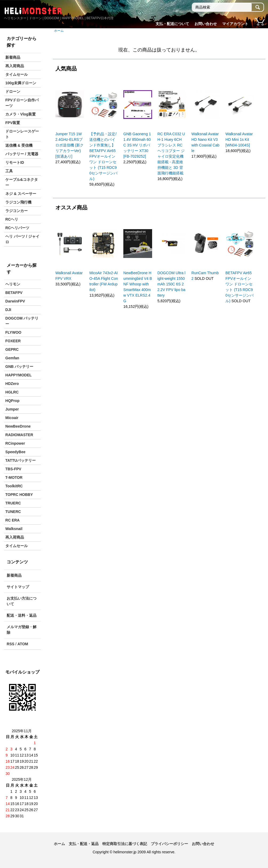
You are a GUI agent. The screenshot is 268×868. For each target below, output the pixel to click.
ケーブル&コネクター (22, 182)
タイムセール (17, 74)
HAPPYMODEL (19, 375)
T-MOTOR (14, 477)
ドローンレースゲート (22, 134)
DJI (8, 310)
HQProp (12, 401)
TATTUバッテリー (21, 460)
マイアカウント (235, 24)
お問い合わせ (206, 24)
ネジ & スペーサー (21, 194)
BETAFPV (14, 293)
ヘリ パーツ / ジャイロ (22, 239)
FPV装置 (13, 123)
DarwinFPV (15, 301)
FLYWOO (13, 332)
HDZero (12, 384)
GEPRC (12, 349)
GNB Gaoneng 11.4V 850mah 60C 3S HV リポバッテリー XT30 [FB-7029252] (137, 145)
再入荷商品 (15, 66)
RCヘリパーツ (17, 228)
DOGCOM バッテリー (22, 321)
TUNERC (13, 512)
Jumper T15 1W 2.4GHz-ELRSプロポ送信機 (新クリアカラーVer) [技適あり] (70, 145)
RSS (11, 644)
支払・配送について (172, 24)
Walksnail (14, 529)
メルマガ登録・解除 (22, 630)
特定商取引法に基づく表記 (125, 844)
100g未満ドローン (21, 83)
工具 (9, 171)
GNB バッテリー (19, 367)
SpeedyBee (15, 452)
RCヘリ (12, 219)
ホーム (59, 31)
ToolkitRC (14, 486)
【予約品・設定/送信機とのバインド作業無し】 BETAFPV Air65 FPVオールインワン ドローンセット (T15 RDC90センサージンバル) (103, 156)
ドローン (13, 91)
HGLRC (12, 392)
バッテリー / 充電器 (22, 154)
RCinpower (15, 443)
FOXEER (13, 341)
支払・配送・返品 (84, 844)
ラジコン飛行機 (18, 202)
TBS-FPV (13, 469)
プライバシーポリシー (169, 844)
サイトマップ (18, 587)
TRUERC (13, 503)
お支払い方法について (22, 601)
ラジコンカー (17, 211)
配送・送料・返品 (22, 615)
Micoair (12, 418)
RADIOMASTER (19, 435)
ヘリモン (13, 284)
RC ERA (13, 520)
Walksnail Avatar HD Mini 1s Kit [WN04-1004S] (239, 140)
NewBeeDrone (18, 426)
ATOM (23, 644)
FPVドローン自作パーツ (22, 103)
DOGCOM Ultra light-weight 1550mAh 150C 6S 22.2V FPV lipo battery (171, 284)
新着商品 (13, 57)
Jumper (12, 409)
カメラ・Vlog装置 (21, 114)
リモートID (15, 162)
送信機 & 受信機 (19, 145)
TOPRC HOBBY (19, 495)
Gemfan (12, 358)
